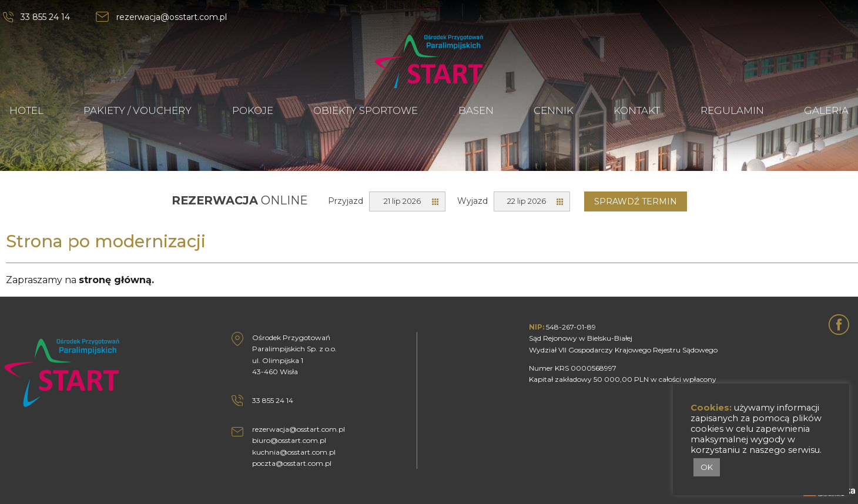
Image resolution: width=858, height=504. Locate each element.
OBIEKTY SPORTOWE (366, 110)
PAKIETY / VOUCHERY (138, 110)
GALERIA (826, 110)
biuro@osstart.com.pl (289, 440)
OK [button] (707, 467)
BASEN (476, 110)
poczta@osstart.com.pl (292, 463)
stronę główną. (116, 280)
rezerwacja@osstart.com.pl (172, 17)
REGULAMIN (732, 110)
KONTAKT (637, 110)
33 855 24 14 (45, 17)
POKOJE (253, 110)
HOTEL (26, 110)
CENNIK (554, 110)
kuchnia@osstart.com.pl (294, 452)
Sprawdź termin (636, 201)
